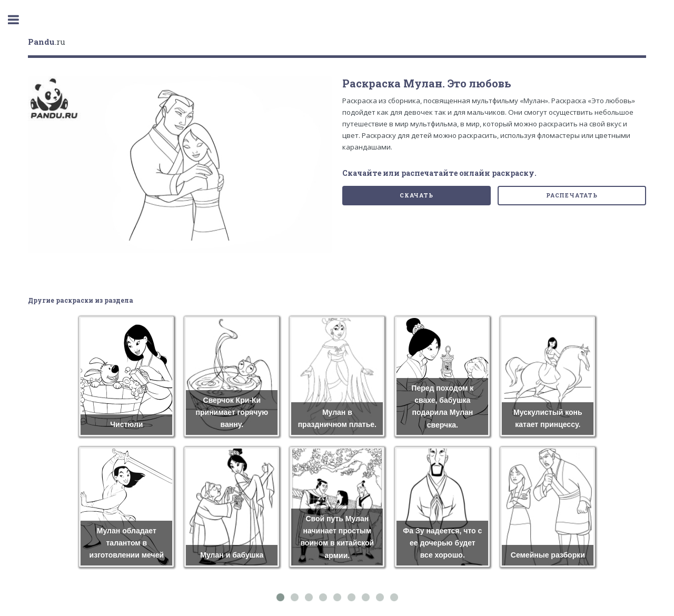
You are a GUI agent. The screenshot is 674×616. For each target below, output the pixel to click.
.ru (47, 42)
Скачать (417, 195)
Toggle (19, 20)
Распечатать (572, 195)
